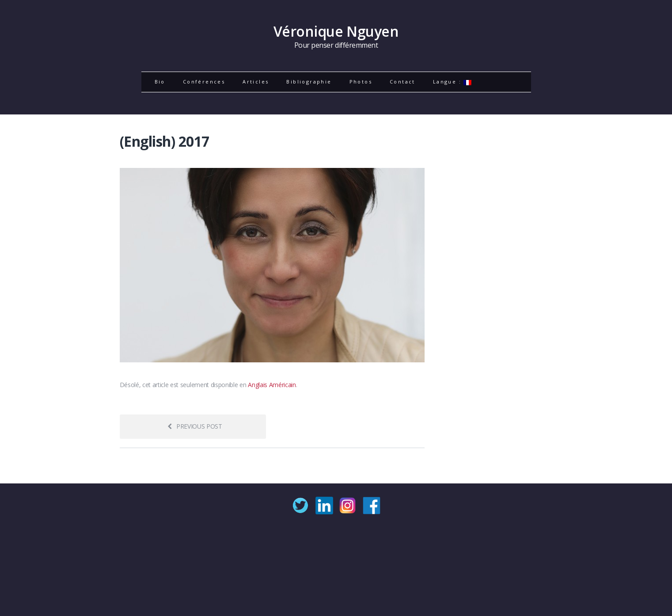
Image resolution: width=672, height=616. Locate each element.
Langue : (452, 82)
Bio (160, 82)
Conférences (204, 82)
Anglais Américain (272, 385)
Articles (256, 82)
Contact (402, 82)
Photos (361, 82)
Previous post (195, 426)
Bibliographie (309, 82)
